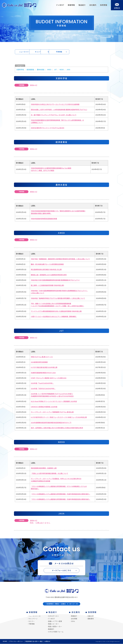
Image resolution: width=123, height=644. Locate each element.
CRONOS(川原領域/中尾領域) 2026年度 (44, 407)
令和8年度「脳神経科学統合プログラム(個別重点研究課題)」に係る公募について (58, 298)
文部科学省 (20, 70)
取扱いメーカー (54, 624)
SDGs (73, 621)
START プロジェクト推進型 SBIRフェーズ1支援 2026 (49, 378)
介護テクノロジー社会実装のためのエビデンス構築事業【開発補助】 (54, 317)
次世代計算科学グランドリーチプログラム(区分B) (48, 128)
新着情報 (33, 612)
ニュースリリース (26, 52)
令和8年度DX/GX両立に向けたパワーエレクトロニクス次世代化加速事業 (55, 104)
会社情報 (74, 619)
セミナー (73, 52)
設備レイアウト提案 (55, 621)
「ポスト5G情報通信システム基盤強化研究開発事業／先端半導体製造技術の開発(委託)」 (61, 494)
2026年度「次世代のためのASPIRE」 (43, 389)
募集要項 (91, 619)
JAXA (68, 70)
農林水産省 (41, 70)
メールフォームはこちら (62, 570)
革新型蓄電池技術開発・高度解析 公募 (44, 468)
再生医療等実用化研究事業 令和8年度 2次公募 (46, 270)
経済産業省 (30, 70)
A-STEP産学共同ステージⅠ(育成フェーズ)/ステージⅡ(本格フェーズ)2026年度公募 (59, 417)
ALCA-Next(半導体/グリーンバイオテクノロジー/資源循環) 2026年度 (54, 402)
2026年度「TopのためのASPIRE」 (42, 383)
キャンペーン (50, 52)
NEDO (62, 70)
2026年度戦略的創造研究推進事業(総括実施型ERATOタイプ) (51, 423)
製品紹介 (53, 612)
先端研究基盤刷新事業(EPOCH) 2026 (43, 373)
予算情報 (97, 52)
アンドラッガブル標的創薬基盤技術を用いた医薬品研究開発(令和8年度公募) (56, 311)
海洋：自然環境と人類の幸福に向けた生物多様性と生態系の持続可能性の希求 (57, 428)
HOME (5, 642)
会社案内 (76, 612)
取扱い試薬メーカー (55, 627)
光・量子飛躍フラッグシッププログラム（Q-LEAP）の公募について (54, 115)
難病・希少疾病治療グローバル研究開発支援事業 (47, 264)
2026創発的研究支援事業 (39, 362)
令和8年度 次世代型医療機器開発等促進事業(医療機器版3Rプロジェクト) (55, 280)
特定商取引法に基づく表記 (34, 642)
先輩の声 (91, 616)
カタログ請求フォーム (56, 632)
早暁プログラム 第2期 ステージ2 (42, 357)
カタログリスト (54, 616)
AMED (49, 70)
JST (55, 70)
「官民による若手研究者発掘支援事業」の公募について (49, 473)
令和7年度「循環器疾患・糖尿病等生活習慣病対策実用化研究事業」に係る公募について (60, 259)
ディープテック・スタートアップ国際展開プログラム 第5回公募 (52, 412)
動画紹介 (51, 629)
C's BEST (52, 619)
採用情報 (92, 612)
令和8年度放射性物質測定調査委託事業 (44, 219)
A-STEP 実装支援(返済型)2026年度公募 (44, 367)
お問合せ (47, 642)
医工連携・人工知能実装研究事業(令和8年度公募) (47, 285)
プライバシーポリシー (16, 642)
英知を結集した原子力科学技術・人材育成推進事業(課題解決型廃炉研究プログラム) (59, 110)
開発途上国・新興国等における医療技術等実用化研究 (49, 275)
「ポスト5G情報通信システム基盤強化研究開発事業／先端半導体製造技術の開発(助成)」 (61, 499)
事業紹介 (74, 616)
